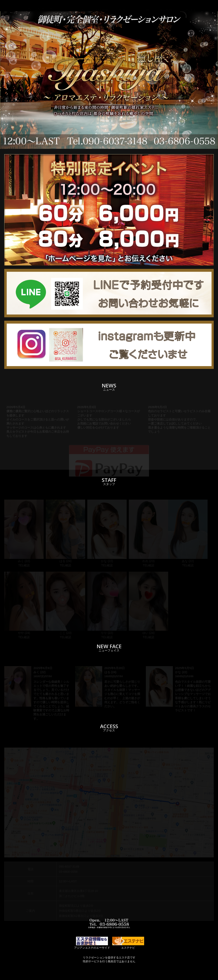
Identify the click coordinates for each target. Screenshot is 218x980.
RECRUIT (190, 6)
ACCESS (166, 6)
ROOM (144, 6)
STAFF (124, 6)
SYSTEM (102, 6)
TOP (81, 6)
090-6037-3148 (69, 867)
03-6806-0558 (68, 872)
